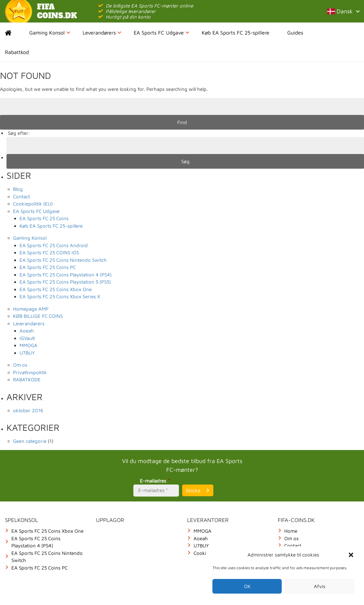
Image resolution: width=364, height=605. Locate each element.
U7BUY (27, 353)
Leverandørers (102, 33)
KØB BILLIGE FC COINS (38, 316)
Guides (295, 33)
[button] (351, 555)
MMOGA (28, 345)
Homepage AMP (31, 309)
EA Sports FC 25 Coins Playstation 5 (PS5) (65, 282)
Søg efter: (19, 133)
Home (14, 33)
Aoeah (27, 331)
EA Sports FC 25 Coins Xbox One (56, 289)
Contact (21, 197)
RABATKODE (27, 380)
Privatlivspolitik (30, 372)
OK (247, 586)
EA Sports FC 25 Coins (44, 218)
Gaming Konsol (50, 33)
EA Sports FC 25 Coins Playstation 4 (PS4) (66, 275)
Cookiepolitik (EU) (33, 204)
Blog (18, 189)
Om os (20, 365)
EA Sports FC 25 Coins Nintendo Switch (63, 260)
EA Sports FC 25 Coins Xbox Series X (60, 296)
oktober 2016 (28, 410)
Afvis (320, 586)
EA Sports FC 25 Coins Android (54, 245)
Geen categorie (30, 441)
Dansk (343, 11)
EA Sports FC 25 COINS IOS (49, 253)
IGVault (27, 338)
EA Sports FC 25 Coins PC (48, 267)
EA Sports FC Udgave (162, 33)
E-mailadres (156, 481)
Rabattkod (17, 52)
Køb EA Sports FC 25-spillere (236, 33)
